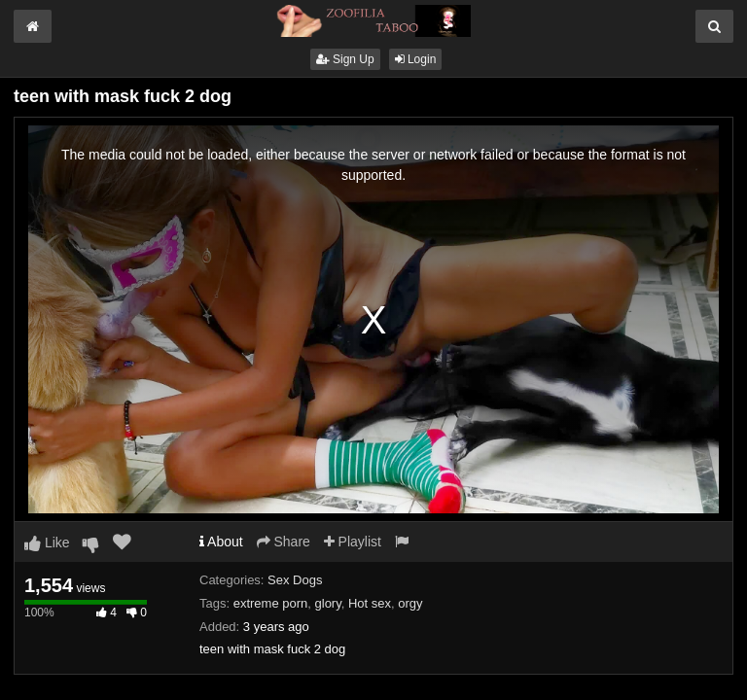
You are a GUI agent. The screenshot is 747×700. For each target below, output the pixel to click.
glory (328, 603)
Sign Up (345, 59)
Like (47, 542)
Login (416, 59)
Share (284, 542)
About (221, 542)
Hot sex (370, 603)
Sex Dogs (295, 580)
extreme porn (271, 603)
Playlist (353, 542)
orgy (410, 603)
